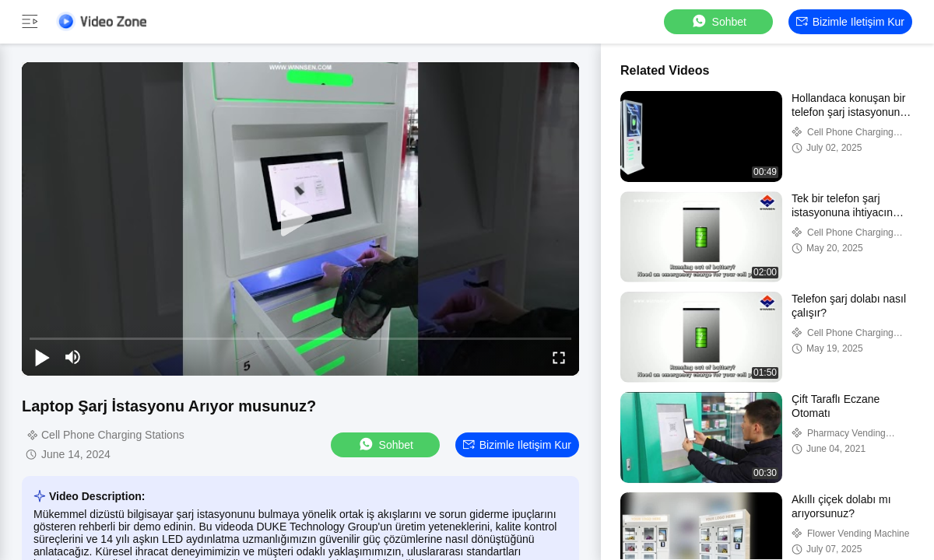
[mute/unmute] (73, 357)
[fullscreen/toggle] (559, 357)
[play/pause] (42, 357)
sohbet (718, 21)
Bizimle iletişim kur (850, 22)
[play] (300, 219)
